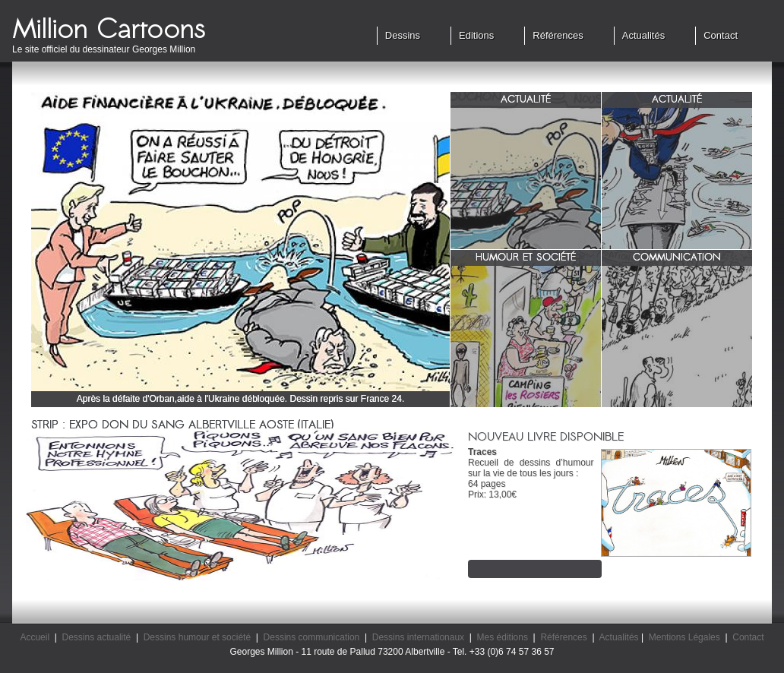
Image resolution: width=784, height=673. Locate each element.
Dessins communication (312, 637)
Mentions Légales (684, 637)
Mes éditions (503, 637)
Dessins (403, 35)
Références (558, 35)
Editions (476, 35)
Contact (721, 35)
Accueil (35, 637)
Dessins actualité (97, 637)
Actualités (643, 35)
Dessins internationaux (418, 637)
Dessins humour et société (197, 637)
